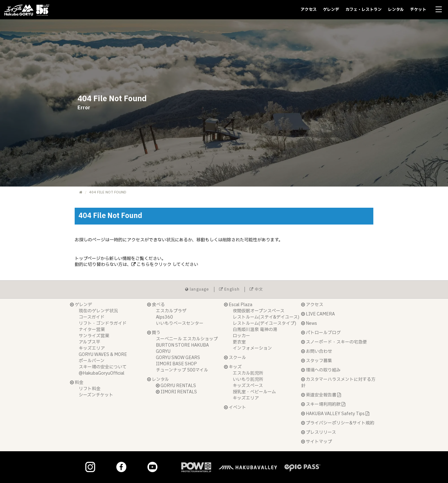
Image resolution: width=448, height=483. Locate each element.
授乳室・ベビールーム (254, 392)
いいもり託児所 (248, 379)
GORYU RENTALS (176, 386)
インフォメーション (252, 348)
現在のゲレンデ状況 (98, 311)
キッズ (233, 367)
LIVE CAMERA (318, 314)
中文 (256, 289)
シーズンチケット (96, 395)
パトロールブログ (321, 333)
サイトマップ (317, 442)
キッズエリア (92, 348)
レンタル (396, 10)
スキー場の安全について (103, 367)
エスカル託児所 (248, 373)
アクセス (309, 10)
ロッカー (241, 336)
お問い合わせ (317, 351)
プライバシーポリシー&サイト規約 (338, 423)
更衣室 (239, 342)
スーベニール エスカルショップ (187, 339)
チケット (418, 10)
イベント (235, 407)
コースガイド (92, 317)
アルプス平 (89, 342)
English (229, 289)
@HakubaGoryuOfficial (102, 373)
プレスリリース (319, 432)
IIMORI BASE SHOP (176, 364)
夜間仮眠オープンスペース (259, 311)
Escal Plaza (238, 305)
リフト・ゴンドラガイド (103, 323)
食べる (156, 305)
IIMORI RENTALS (176, 392)
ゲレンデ (331, 10)
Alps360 (164, 317)
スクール (235, 358)
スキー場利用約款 (323, 404)
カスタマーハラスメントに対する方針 (338, 383)
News (309, 323)
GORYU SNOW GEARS (178, 358)
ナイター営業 (92, 330)
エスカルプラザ (171, 311)
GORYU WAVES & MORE (103, 355)
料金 (77, 383)
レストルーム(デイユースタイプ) (264, 323)
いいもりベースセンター (180, 323)
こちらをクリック (151, 265)
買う (154, 333)
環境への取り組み (321, 370)
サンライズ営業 (94, 336)
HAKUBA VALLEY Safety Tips (335, 414)
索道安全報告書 (321, 395)
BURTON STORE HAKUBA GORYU (182, 348)
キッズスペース (248, 386)
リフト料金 (90, 389)
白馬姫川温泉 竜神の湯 (255, 330)
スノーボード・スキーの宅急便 (334, 342)
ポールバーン (92, 361)
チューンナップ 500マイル (182, 370)
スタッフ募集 (317, 361)
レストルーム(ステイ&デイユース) (266, 317)
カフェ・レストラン (364, 10)
